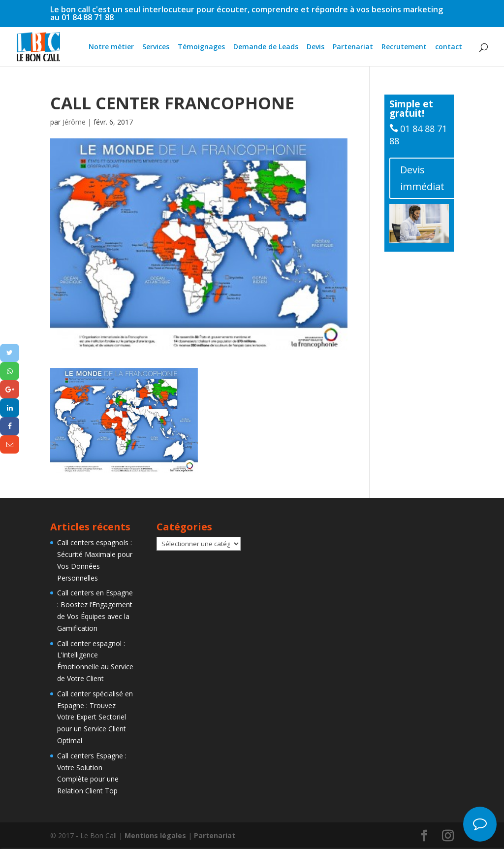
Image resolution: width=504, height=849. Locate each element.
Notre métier (111, 47)
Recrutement (404, 47)
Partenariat (353, 47)
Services (156, 47)
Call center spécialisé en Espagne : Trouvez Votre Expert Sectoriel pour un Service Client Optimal (95, 717)
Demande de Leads (266, 47)
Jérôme (74, 122)
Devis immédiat (422, 178)
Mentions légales (155, 835)
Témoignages (201, 47)
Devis (315, 47)
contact (449, 47)
